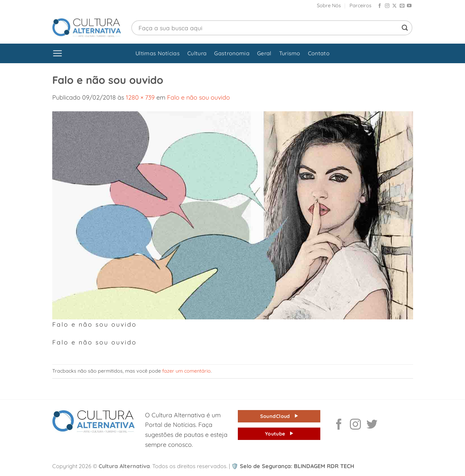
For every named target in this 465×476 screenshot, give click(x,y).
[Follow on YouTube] (409, 6)
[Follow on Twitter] (372, 425)
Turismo (290, 53)
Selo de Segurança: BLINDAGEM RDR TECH (293, 466)
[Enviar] (405, 28)
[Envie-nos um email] (402, 6)
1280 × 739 (140, 97)
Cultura (197, 53)
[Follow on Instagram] (387, 6)
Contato (319, 53)
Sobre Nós (329, 5)
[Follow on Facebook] (380, 6)
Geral (264, 53)
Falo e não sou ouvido (198, 97)
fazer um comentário (186, 371)
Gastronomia (232, 53)
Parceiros (361, 5)
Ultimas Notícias (158, 53)
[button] (58, 53)
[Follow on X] (394, 6)
